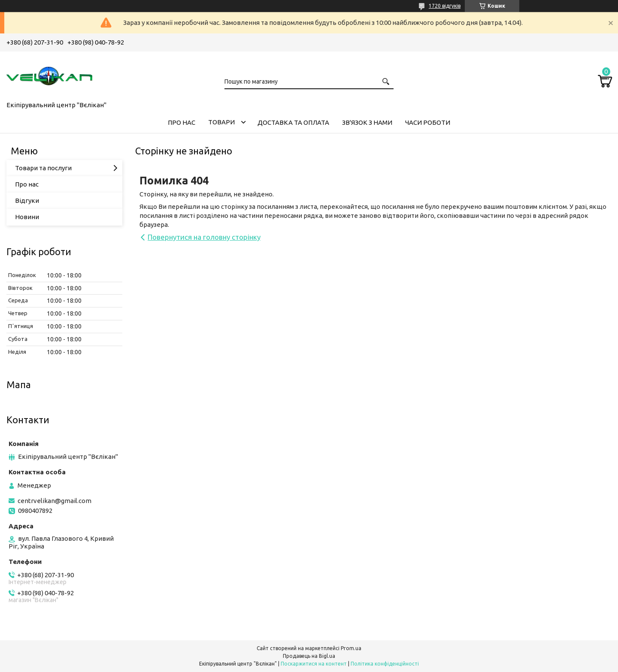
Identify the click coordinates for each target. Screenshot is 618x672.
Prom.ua (351, 648)
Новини (27, 217)
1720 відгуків (445, 6)
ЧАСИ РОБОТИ (428, 122)
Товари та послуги (43, 168)
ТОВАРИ (221, 122)
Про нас (27, 184)
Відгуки (27, 200)
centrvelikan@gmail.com (55, 501)
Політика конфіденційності (385, 664)
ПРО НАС (182, 122)
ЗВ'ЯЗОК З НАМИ (367, 122)
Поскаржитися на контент (314, 664)
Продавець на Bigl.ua (309, 656)
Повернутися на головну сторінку (204, 237)
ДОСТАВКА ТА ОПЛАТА (293, 122)
